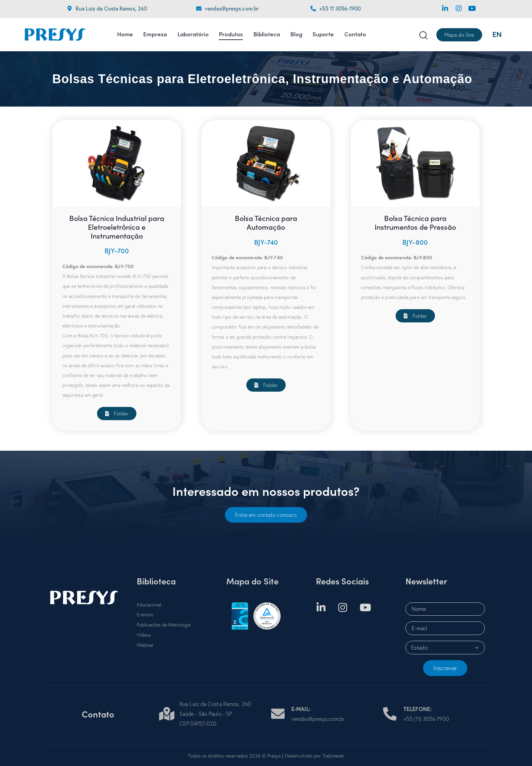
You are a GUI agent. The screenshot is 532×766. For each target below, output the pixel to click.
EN (497, 34)
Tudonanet (333, 756)
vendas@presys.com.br (232, 8)
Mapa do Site (252, 581)
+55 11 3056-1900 (340, 8)
